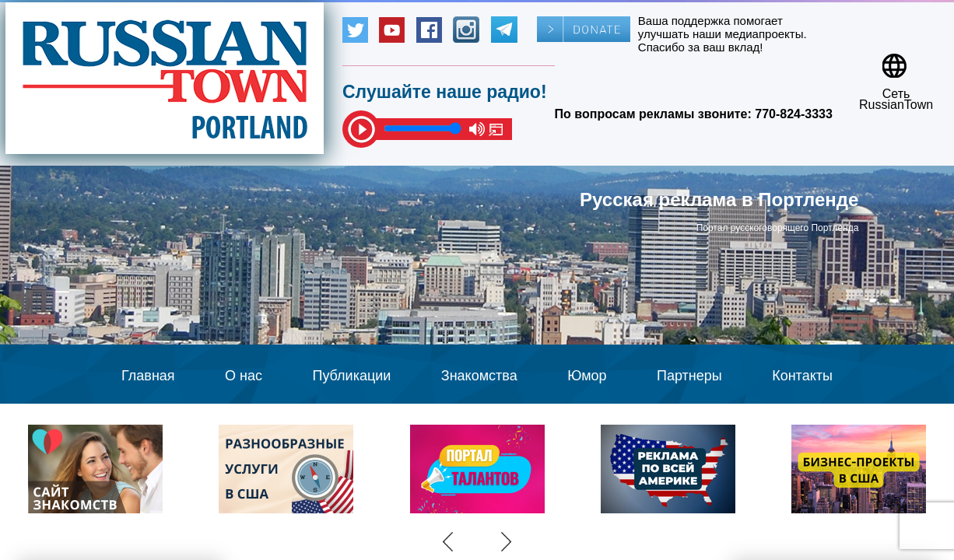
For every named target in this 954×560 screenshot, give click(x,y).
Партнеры (689, 376)
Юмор (587, 376)
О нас (244, 376)
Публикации (351, 376)
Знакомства (479, 376)
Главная (148, 376)
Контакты (802, 376)
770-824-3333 (794, 114)
